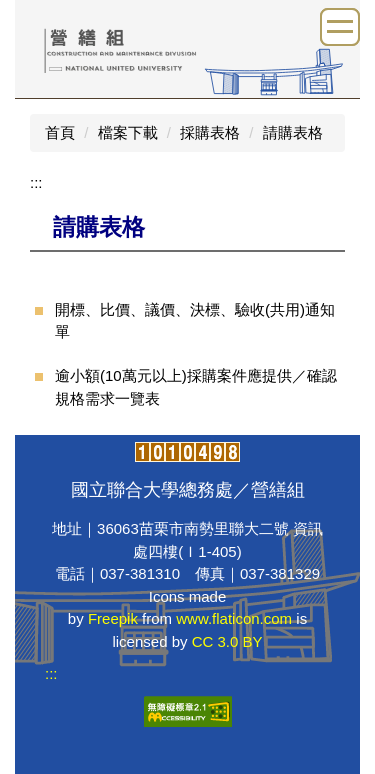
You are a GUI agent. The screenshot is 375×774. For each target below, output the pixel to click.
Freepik (113, 618)
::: (36, 182)
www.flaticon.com (234, 618)
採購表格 (210, 132)
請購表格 (293, 132)
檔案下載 (128, 132)
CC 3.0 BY (227, 641)
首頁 (60, 132)
